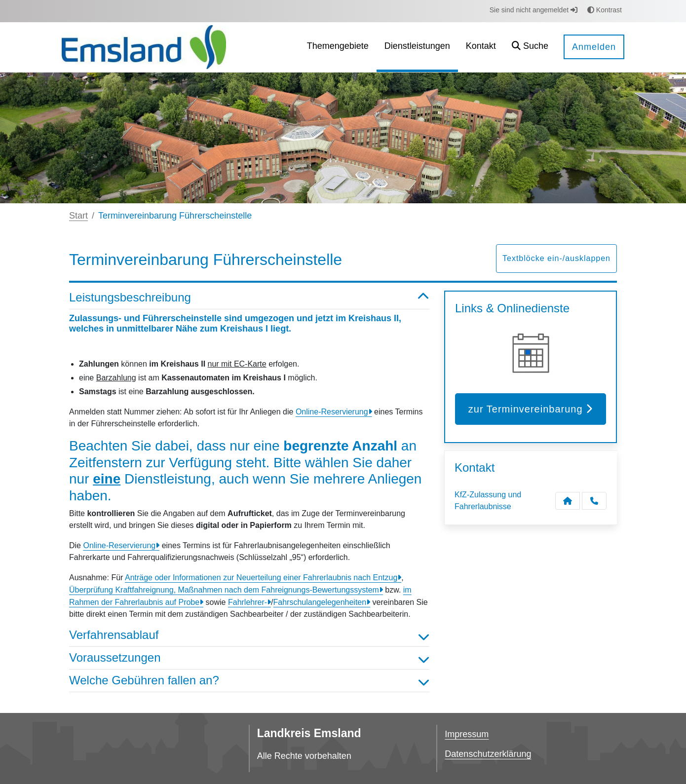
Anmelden (594, 47)
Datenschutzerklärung (488, 754)
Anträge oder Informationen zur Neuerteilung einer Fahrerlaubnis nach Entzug (261, 578)
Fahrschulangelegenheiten (320, 602)
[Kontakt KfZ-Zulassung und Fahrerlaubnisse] (568, 501)
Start (78, 216)
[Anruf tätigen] (594, 501)
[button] (530, 47)
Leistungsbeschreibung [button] (249, 298)
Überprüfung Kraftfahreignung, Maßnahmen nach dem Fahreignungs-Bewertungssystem (224, 590)
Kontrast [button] (605, 10)
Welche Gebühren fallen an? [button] (249, 681)
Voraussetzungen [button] (249, 658)
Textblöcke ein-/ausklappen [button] (556, 258)
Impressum (467, 734)
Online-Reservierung (332, 412)
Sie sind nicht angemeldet (534, 10)
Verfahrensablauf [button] (249, 635)
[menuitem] (338, 47)
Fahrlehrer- (248, 602)
